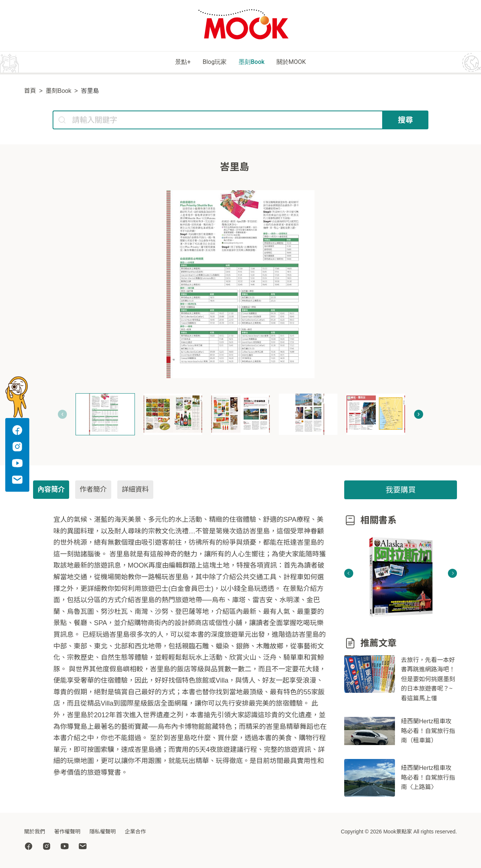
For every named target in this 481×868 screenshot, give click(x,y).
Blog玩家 (208, 63)
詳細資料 (135, 491)
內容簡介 (51, 491)
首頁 (30, 92)
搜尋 (405, 121)
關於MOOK (308, 63)
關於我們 (35, 832)
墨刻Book (256, 63)
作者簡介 (93, 491)
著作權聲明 (67, 832)
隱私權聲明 (103, 832)
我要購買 (401, 491)
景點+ (165, 63)
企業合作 (135, 832)
